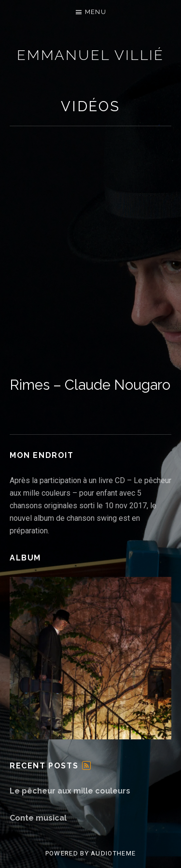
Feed (86, 765)
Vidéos (90, 106)
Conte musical (38, 818)
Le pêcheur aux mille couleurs (70, 791)
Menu (96, 12)
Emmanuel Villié (91, 55)
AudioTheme (113, 853)
